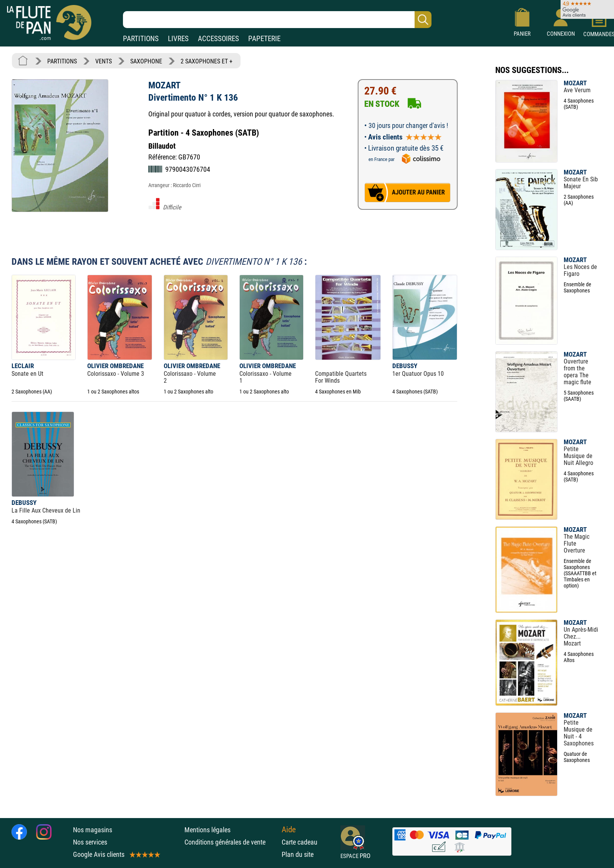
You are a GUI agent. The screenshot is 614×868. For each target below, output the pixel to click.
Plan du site (298, 854)
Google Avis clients (116, 854)
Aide (289, 830)
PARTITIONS (141, 39)
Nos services (90, 842)
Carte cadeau (300, 842)
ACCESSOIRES (218, 39)
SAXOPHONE (146, 61)
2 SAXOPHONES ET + (207, 61)
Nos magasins (93, 830)
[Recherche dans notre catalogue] (277, 20)
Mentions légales (207, 830)
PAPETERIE (264, 39)
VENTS (104, 61)
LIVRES (178, 39)
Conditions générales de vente (231, 842)
